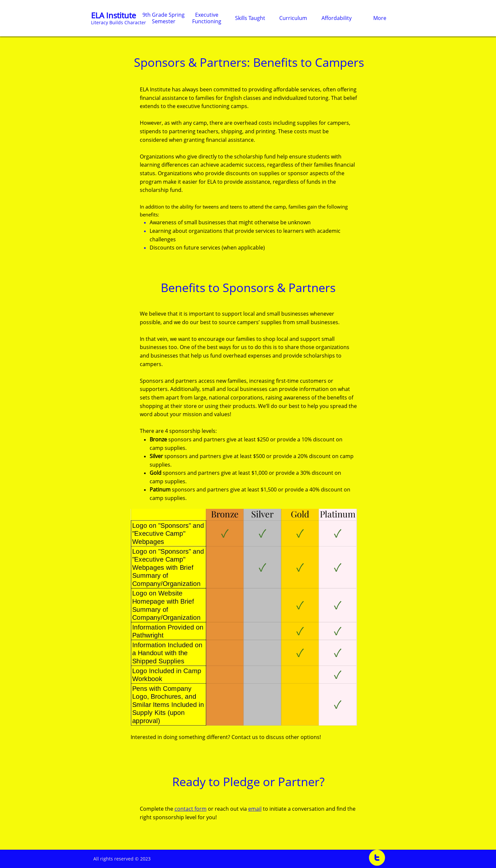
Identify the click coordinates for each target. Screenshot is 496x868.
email (255, 809)
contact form (191, 809)
